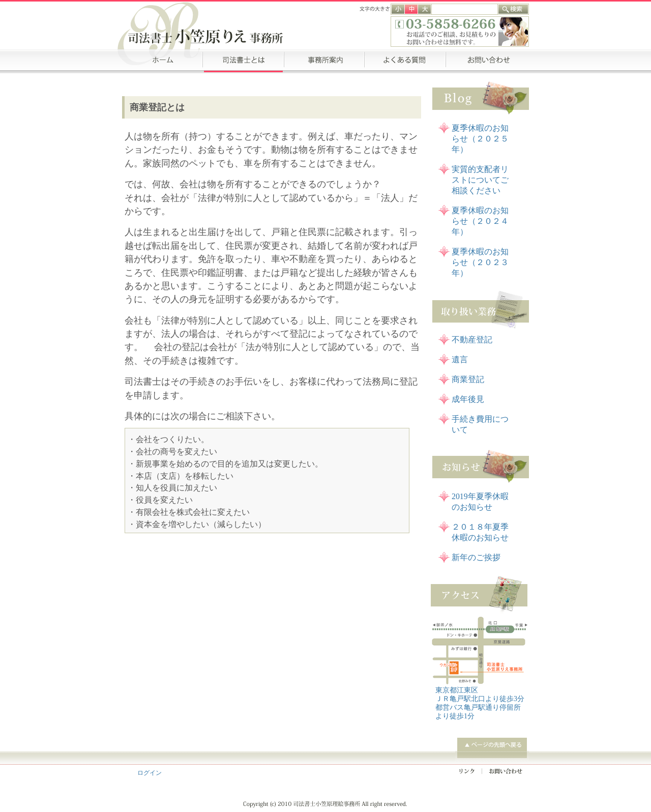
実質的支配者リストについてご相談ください (480, 180)
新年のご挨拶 (476, 557)
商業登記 (468, 379)
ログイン (150, 773)
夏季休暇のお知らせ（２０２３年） (480, 262)
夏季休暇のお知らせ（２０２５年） (480, 139)
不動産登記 (472, 340)
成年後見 (468, 399)
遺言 (460, 359)
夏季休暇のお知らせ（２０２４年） (480, 221)
